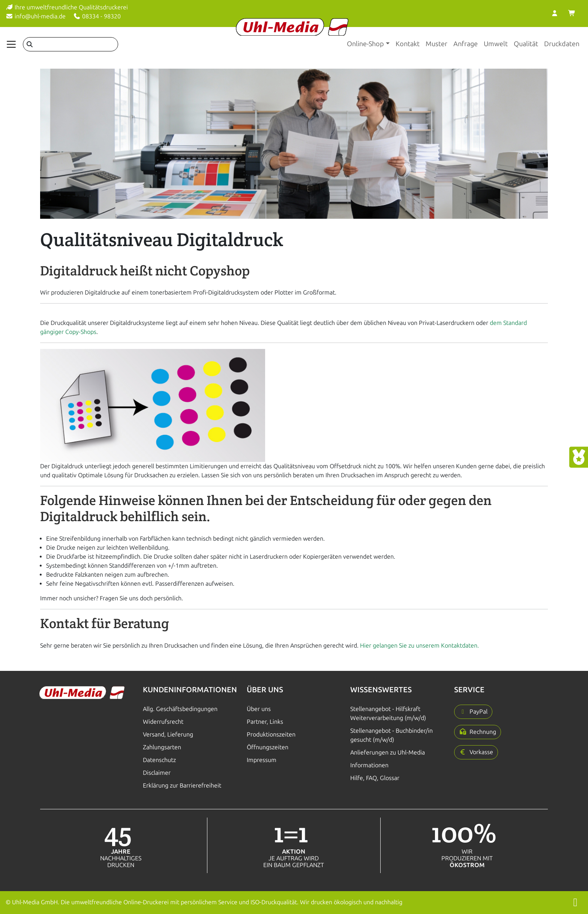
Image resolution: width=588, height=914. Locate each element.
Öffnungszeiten (268, 747)
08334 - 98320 (97, 16)
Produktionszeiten (271, 734)
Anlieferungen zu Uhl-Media (388, 752)
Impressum (262, 760)
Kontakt (408, 44)
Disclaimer (157, 773)
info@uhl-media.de (36, 16)
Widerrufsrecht (163, 722)
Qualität (526, 44)
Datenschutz (159, 760)
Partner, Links (265, 722)
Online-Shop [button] (365, 44)
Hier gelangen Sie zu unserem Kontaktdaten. (419, 646)
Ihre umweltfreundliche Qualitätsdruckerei (67, 7)
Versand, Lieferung (168, 734)
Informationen (369, 765)
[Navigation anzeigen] (11, 44)
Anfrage (466, 44)
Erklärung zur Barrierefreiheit (182, 785)
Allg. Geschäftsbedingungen (180, 709)
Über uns (259, 709)
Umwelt (496, 44)
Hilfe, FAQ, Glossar (375, 778)
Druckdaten (562, 44)
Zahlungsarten (162, 747)
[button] (473, 712)
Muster (436, 44)
